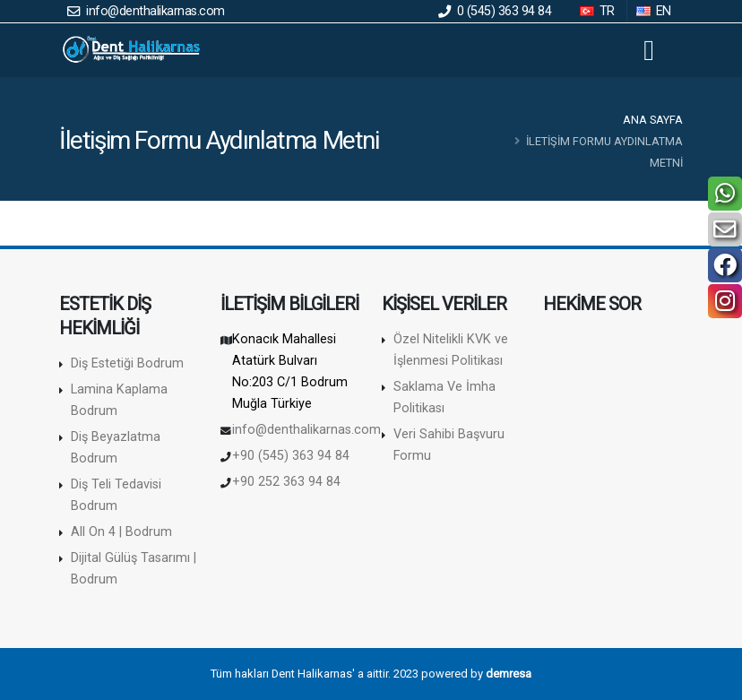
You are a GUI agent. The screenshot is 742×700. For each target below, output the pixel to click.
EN (655, 11)
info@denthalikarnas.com (146, 11)
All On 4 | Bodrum (121, 532)
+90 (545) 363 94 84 (291, 456)
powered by (476, 674)
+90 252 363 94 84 (286, 482)
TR (599, 11)
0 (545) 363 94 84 (495, 11)
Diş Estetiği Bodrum (127, 363)
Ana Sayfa (653, 120)
